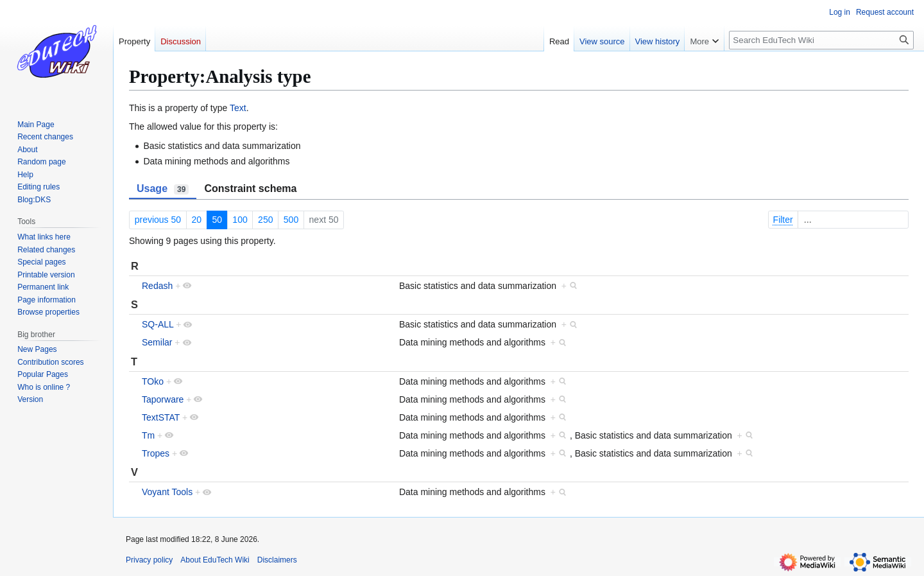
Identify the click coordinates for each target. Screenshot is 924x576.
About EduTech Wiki (215, 560)
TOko (153, 381)
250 (265, 220)
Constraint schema (250, 188)
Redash (157, 286)
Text (238, 108)
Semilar (157, 342)
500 (291, 220)
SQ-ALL (158, 324)
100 (240, 220)
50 (217, 220)
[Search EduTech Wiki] (821, 40)
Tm (148, 435)
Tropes (156, 453)
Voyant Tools (167, 492)
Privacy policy (149, 560)
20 (196, 220)
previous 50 (158, 220)
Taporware (163, 399)
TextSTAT (161, 417)
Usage (163, 189)
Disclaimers (277, 560)
